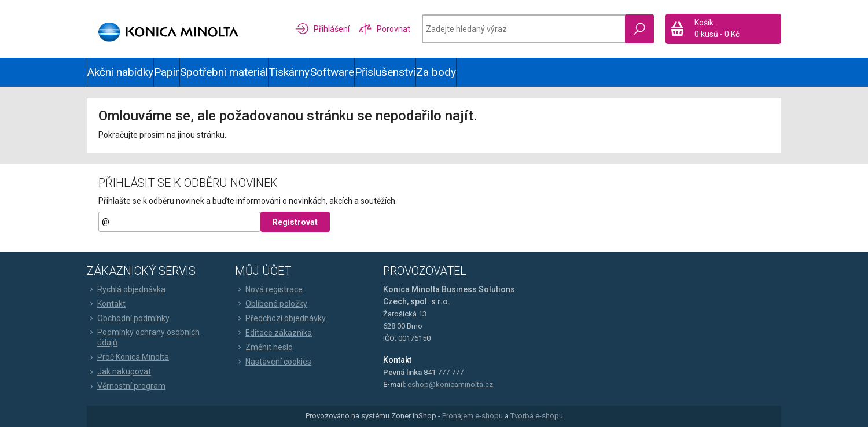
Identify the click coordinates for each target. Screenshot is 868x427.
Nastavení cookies (273, 362)
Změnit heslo (264, 347)
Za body (436, 72)
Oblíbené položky (271, 304)
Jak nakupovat (119, 371)
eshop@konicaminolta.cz (450, 384)
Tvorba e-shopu (537, 416)
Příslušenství (385, 72)
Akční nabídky (120, 72)
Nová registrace (269, 289)
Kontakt (106, 304)
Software (332, 72)
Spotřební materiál (224, 72)
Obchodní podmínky (128, 318)
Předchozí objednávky (280, 318)
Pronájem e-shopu (472, 416)
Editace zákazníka (273, 333)
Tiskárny (289, 72)
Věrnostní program (126, 386)
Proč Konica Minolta (128, 357)
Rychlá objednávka (126, 289)
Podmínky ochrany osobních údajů (143, 337)
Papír (167, 72)
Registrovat (295, 222)
